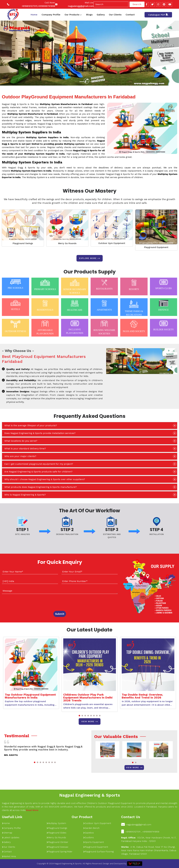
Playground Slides (56, 833)
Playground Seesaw (57, 847)
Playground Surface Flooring (98, 852)
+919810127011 (30, 6)
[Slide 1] (82, 82)
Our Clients (115, 15)
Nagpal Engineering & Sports (90, 795)
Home (34, 15)
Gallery (101, 15)
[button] (79, 716)
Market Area (9, 856)
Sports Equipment (93, 842)
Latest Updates (11, 838)
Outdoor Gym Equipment (112, 243)
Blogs (89, 15)
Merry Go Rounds (67, 243)
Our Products (73, 15)
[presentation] (20, 602)
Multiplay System (56, 823)
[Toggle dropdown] (81, 15)
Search (137, 4)
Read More (32, 810)
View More (90, 722)
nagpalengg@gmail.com (81, 6)
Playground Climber (57, 842)
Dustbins (88, 838)
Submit (60, 614)
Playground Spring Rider (59, 852)
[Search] (111, 4)
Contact (130, 15)
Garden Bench (91, 828)
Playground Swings (23, 243)
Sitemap (7, 833)
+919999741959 (47, 6)
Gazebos (88, 833)
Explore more (90, 258)
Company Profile (51, 15)
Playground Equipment (156, 247)
